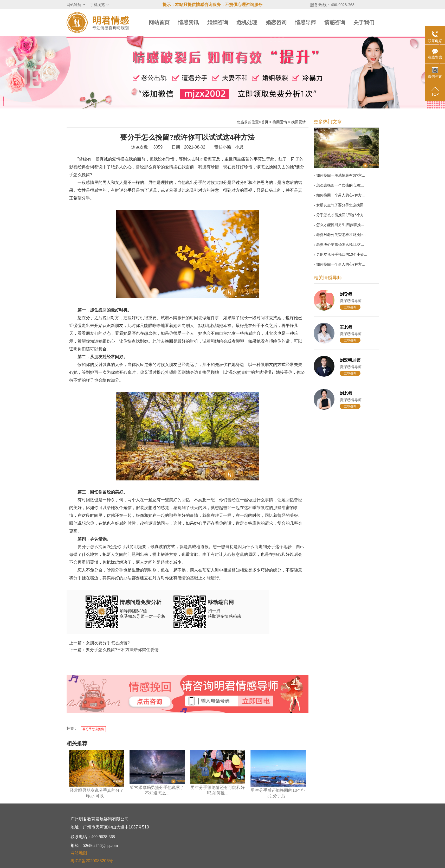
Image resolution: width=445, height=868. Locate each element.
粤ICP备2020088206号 (92, 861)
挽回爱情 (280, 122)
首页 (265, 122)
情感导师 (305, 22)
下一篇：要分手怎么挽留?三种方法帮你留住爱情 (114, 650)
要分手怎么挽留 (93, 729)
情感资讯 (188, 22)
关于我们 (364, 22)
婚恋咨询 (276, 22)
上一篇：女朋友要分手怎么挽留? (99, 643)
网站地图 (79, 853)
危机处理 (247, 22)
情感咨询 (335, 22)
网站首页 (159, 22)
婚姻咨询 (218, 22)
